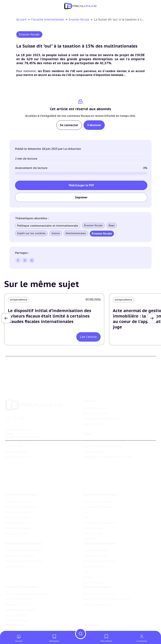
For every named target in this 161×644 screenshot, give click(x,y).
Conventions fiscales (96, 547)
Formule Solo (14, 445)
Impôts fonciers (15, 519)
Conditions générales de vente (103, 445)
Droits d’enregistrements (99, 519)
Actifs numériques (17, 618)
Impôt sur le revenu (18, 498)
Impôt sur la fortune (18, 509)
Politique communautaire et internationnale (48, 226)
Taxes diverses (93, 525)
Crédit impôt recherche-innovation (27, 591)
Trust (87, 569)
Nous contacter (93, 421)
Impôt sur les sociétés (31, 233)
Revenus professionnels (98, 503)
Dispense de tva (15, 563)
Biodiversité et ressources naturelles (107, 596)
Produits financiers (17, 530)
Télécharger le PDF (81, 185)
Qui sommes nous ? (96, 405)
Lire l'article (88, 337)
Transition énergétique (98, 602)
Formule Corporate (17, 450)
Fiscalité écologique (97, 584)
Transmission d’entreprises (23, 540)
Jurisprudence (18, 300)
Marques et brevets (18, 602)
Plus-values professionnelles (24, 547)
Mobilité (88, 574)
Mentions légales (94, 450)
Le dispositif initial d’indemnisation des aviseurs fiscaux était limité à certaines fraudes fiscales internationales (49, 316)
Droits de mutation (17, 514)
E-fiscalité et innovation (22, 584)
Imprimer (81, 197)
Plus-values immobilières (21, 503)
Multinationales (76, 233)
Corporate (90, 535)
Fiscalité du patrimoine (21, 491)
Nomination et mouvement (100, 630)
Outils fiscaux (15, 623)
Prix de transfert (94, 579)
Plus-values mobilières (20, 553)
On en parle (91, 623)
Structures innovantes (19, 596)
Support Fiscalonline (96, 411)
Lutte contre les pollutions (100, 591)
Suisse (56, 233)
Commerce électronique (20, 607)
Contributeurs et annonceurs (101, 416)
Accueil (21, 19)
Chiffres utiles (14, 630)
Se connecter (69, 125)
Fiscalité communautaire (99, 558)
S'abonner (94, 125)
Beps (112, 225)
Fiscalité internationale (48, 19)
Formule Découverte (18, 439)
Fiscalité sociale (93, 530)
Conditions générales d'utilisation (105, 439)
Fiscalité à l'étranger (96, 553)
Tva (85, 509)
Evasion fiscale (80, 19)
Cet (85, 514)
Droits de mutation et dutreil (24, 558)
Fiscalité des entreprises (100, 491)
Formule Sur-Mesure (18, 455)
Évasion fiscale (93, 225)
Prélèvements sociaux (19, 525)
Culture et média (16, 613)
